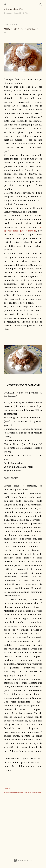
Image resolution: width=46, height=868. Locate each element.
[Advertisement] (23, 823)
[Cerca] (41, 4)
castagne (14, 792)
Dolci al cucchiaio (24, 792)
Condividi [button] (7, 789)
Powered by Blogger (23, 860)
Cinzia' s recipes (13, 9)
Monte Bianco (36, 792)
